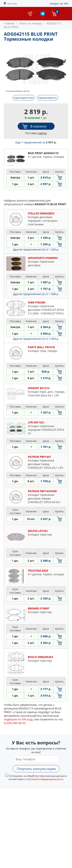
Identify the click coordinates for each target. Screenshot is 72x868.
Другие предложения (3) (36, 249)
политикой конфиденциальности (44, 779)
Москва (12, 4)
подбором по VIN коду (18, 719)
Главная (9, 23)
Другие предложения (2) (36, 294)
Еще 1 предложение (36, 142)
